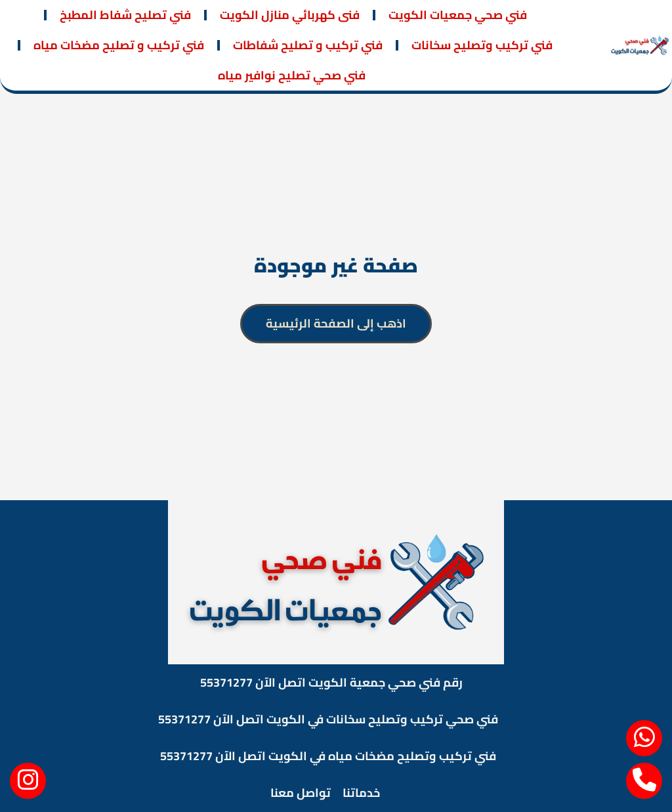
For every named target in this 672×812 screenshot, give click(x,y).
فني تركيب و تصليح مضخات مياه (119, 45)
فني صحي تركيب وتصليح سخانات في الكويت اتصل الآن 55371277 (328, 719)
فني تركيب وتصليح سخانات (482, 45)
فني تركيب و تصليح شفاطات (308, 45)
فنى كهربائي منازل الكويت (290, 15)
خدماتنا (361, 793)
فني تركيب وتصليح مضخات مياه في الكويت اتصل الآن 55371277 (328, 756)
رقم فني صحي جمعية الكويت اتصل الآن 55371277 (331, 682)
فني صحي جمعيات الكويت (458, 15)
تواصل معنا (301, 793)
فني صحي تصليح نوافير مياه (292, 75)
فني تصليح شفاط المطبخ (125, 15)
